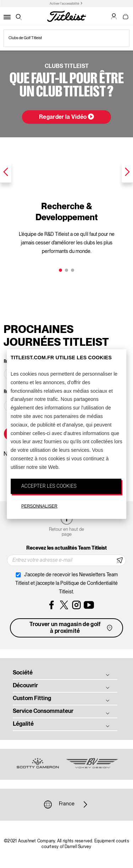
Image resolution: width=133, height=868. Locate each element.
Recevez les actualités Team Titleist (66, 548)
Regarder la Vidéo (66, 117)
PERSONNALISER (39, 506)
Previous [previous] (6, 172)
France (67, 804)
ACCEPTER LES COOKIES (49, 486)
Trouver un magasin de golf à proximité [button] (72, 628)
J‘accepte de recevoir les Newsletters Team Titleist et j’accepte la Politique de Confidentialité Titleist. (66, 583)
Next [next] (127, 172)
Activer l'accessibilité (64, 4)
